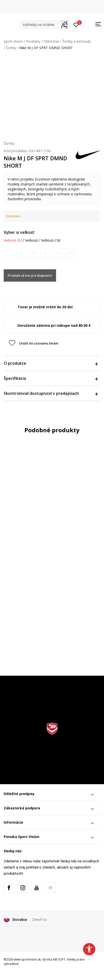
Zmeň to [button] (39, 919)
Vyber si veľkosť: (19, 232)
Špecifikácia (51, 378)
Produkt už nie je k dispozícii (30, 275)
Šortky (11, 48)
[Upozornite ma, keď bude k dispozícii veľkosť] (9, 253)
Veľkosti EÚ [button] (13, 240)
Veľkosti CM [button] (51, 240)
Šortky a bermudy (77, 41)
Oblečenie (51, 41)
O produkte (51, 363)
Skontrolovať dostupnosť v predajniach (51, 393)
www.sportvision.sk (27, 959)
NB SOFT (59, 959)
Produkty (33, 41)
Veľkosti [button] (31, 240)
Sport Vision (13, 41)
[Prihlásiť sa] (76, 24)
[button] (45, 25)
